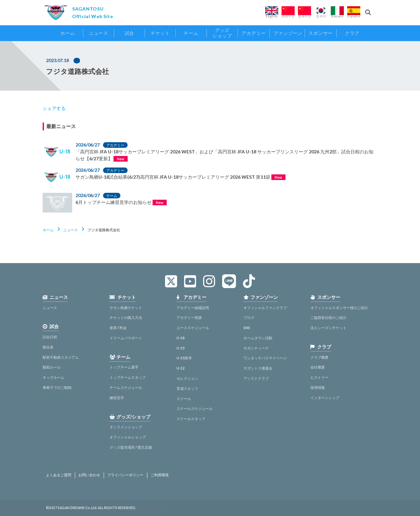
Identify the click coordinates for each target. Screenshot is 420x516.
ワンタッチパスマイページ (265, 358)
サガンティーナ (256, 348)
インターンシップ (325, 398)
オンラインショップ (126, 427)
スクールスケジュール (195, 408)
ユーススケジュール (193, 328)
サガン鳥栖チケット (126, 308)
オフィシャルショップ (128, 437)
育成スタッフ (187, 388)
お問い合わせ (89, 475)
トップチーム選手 (124, 367)
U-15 (180, 348)
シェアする (54, 108)
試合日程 (50, 337)
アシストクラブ (256, 378)
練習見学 (117, 398)
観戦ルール (52, 367)
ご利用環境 (160, 475)
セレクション (187, 378)
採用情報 (318, 387)
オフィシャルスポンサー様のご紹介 (339, 308)
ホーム (48, 230)
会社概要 (318, 367)
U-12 (180, 368)
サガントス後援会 (258, 368)
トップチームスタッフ (128, 377)
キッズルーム (53, 377)
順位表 (48, 347)
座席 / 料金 (118, 328)
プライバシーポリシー (125, 475)
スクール (184, 399)
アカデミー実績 (189, 317)
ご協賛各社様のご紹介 (328, 317)
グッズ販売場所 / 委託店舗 (131, 447)
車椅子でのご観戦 (57, 387)
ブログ (249, 317)
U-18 (180, 338)
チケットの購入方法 (126, 317)
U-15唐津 (184, 358)
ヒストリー (319, 377)
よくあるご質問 (59, 475)
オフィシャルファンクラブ (265, 308)
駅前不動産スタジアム (61, 357)
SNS (247, 328)
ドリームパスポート (126, 338)
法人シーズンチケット (328, 328)
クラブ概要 (319, 357)
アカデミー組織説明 (193, 308)
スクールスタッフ (191, 419)
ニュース (71, 230)
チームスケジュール (126, 387)
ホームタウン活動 (258, 338)
